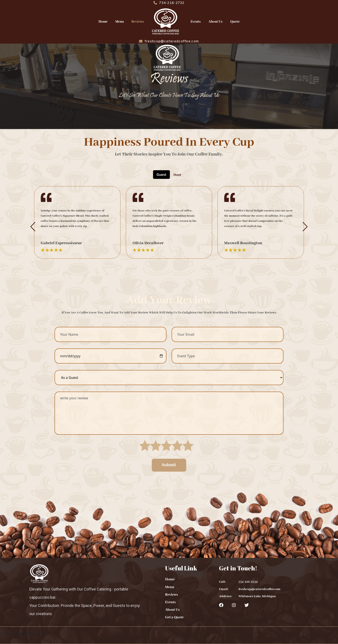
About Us (215, 22)
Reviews (138, 22)
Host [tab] (177, 175)
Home (103, 22)
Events (196, 22)
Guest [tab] (161, 175)
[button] (33, 227)
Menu (120, 22)
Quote (235, 22)
